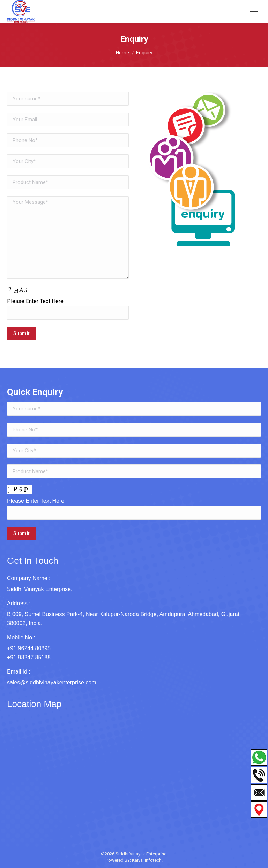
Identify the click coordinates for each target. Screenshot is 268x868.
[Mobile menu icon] (254, 11)
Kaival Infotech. (147, 860)
